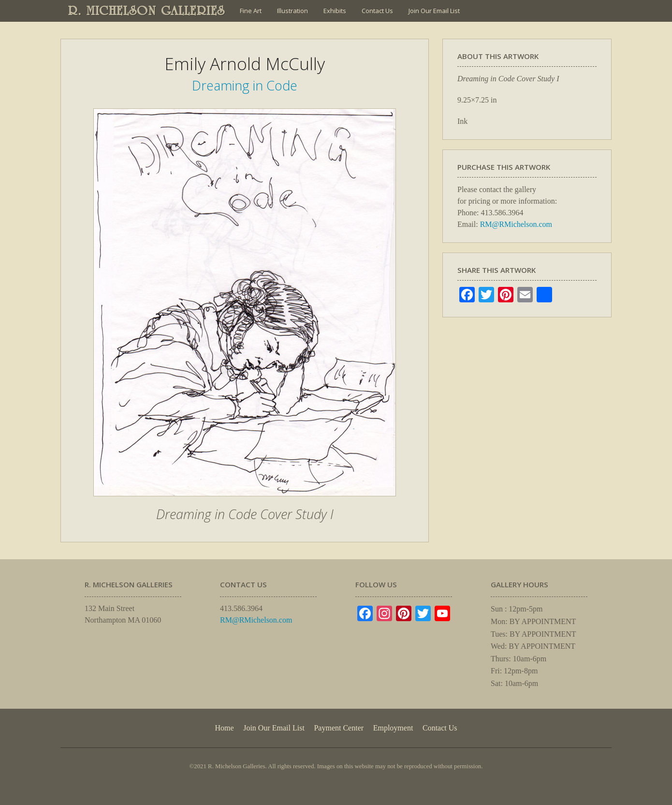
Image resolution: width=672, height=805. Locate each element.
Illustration (292, 11)
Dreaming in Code (245, 85)
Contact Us (377, 11)
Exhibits (335, 11)
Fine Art (251, 11)
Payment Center (339, 728)
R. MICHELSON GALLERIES (147, 11)
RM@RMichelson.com (516, 224)
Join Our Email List (434, 11)
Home (224, 728)
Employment (393, 728)
